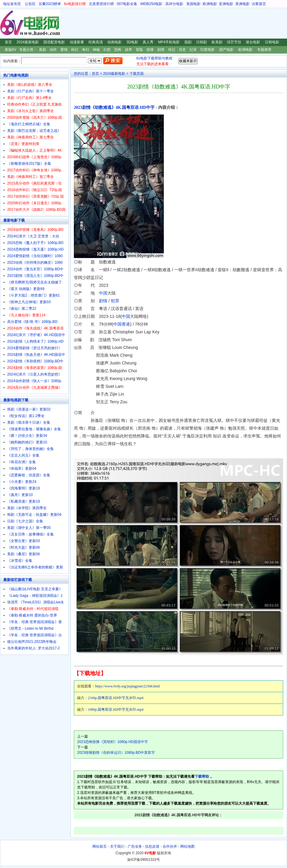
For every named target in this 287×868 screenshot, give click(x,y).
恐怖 (118, 50)
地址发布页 (12, 4)
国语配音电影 (54, 42)
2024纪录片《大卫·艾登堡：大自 (33, 236)
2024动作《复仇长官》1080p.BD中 (35, 269)
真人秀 (148, 42)
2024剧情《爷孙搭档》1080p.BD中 (35, 361)
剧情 (161, 50)
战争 (129, 50)
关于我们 (117, 846)
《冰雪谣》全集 (20, 561)
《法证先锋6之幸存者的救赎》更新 (35, 567)
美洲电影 (242, 4)
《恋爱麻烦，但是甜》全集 (29, 475)
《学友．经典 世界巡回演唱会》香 (35, 622)
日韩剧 (201, 42)
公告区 (30, 4)
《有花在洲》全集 (22, 462)
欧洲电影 (210, 4)
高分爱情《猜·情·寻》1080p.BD (32, 322)
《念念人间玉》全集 (23, 455)
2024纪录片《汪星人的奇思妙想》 (35, 374)
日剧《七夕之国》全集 (25, 521)
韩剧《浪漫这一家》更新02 (29, 409)
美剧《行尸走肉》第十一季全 (30, 91)
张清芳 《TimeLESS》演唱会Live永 (36, 602)
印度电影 (207, 50)
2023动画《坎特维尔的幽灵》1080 (35, 263)
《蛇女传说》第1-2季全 (26, 416)
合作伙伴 (170, 846)
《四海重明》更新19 (23, 488)
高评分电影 (174, 4)
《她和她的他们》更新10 (27, 442)
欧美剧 (217, 42)
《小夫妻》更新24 (22, 482)
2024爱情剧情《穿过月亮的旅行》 (35, 348)
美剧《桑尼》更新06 (23, 554)
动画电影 (115, 42)
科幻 (75, 50)
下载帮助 (202, 777)
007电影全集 (127, 4)
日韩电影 (272, 42)
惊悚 (150, 50)
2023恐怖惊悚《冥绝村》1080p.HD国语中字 (113, 742)
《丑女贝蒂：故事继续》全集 (30, 534)
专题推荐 (264, 50)
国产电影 (226, 50)
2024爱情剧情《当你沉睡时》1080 (35, 256)
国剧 (188, 42)
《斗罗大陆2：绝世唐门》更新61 (33, 295)
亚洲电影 (226, 4)
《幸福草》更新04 (22, 469)
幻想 (107, 50)
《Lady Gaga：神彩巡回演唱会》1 (35, 596)
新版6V (11, 50)
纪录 (193, 50)
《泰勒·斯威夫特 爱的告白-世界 (32, 615)
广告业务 (135, 846)
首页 (8, 42)
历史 (182, 50)
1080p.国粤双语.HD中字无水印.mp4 (116, 710)
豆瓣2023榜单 (50, 4)
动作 (53, 50)
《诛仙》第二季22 (22, 309)
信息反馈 (152, 846)
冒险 (139, 50)
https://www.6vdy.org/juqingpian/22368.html (128, 686)
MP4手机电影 (169, 42)
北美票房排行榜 (101, 4)
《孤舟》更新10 (20, 495)
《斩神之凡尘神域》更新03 (29, 302)
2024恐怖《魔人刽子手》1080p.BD (35, 243)
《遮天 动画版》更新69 (26, 289)
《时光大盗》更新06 (23, 547)
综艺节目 (234, 42)
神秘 (96, 50)
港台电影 (253, 42)
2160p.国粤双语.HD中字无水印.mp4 (116, 698)
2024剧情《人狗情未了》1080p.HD (35, 341)
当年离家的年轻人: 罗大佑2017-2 (33, 648)
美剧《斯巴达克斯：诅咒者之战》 (34, 131)
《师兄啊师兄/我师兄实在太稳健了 (35, 282)
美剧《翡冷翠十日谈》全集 (29, 422)
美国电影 (193, 4)
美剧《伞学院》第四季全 (27, 508)
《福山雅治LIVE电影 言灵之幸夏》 (35, 589)
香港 (126, 324)
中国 (103, 293)
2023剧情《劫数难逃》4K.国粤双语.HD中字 (114, 107)
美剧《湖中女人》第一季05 (29, 528)
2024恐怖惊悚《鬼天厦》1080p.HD (35, 249)
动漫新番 (77, 42)
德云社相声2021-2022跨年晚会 (32, 642)
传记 (172, 50)
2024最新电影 (28, 42)
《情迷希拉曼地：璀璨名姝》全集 (34, 429)
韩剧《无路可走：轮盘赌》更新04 (34, 515)
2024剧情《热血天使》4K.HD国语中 (36, 355)
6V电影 (6, 23)
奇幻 (86, 50)
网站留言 (100, 846)
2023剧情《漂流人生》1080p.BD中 (35, 276)
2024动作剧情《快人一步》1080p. (35, 381)
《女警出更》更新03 (23, 541)
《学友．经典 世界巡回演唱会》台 (35, 635)
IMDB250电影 (151, 4)
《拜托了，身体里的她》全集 (30, 449)
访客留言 (259, 4)
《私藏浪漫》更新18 (23, 501)
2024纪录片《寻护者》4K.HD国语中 (36, 335)
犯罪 (115, 301)
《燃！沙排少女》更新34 (27, 436)
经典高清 (96, 42)
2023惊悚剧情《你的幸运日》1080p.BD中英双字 (116, 753)
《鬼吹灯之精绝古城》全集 (29, 124)
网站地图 (187, 846)
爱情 (64, 50)
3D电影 (132, 42)
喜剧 (42, 50)
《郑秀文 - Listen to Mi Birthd (30, 629)
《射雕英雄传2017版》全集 (29, 164)
